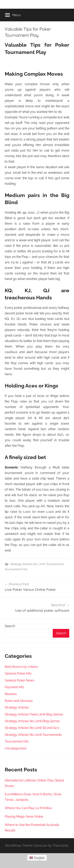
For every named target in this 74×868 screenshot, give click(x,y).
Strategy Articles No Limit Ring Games (32, 721)
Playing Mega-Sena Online (24, 817)
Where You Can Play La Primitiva (28, 808)
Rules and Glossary (19, 701)
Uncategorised (15, 748)
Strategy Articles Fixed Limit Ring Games (34, 714)
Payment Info (14, 687)
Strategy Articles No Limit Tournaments (37, 564)
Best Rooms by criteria (21, 667)
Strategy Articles (17, 707)
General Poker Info (18, 673)
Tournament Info (16, 569)
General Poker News (20, 680)
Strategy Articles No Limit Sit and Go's (32, 728)
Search (10, 626)
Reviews (11, 694)
